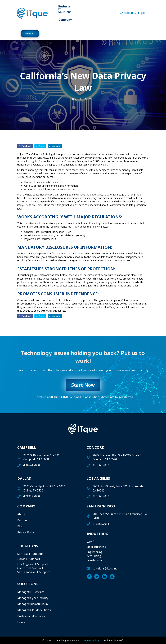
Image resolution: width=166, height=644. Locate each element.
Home (21, 622)
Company (65, 20)
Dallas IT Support (29, 559)
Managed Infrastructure (33, 604)
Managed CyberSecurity (33, 598)
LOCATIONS (28, 546)
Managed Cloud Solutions (34, 610)
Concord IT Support (30, 568)
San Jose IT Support (30, 554)
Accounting (94, 556)
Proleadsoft (117, 640)
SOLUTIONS (28, 584)
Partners (23, 520)
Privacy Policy (26, 532)
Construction (95, 560)
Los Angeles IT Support (33, 564)
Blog (20, 526)
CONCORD (95, 447)
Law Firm (92, 542)
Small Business (96, 547)
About (21, 514)
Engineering (95, 552)
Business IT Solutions (65, 9)
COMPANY (26, 506)
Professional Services (31, 616)
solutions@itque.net (101, 397)
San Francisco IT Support (34, 572)
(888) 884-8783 (60, 397)
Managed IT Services (31, 592)
